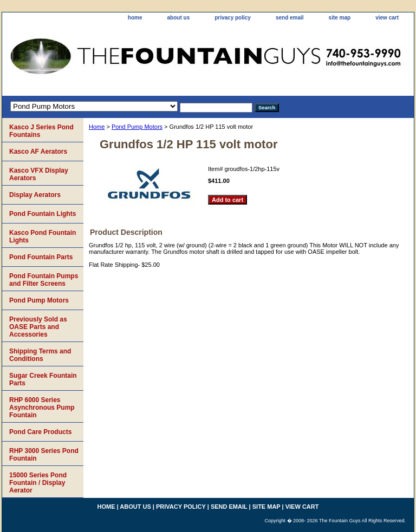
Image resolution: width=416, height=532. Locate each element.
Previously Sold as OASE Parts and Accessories (38, 327)
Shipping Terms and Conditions (40, 355)
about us (179, 18)
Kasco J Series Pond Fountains (41, 131)
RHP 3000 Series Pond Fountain (44, 455)
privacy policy (233, 18)
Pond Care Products (40, 432)
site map (340, 18)
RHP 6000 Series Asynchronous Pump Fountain (42, 408)
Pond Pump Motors (137, 127)
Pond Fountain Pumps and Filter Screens (44, 280)
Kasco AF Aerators (38, 152)
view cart (387, 18)
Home (97, 127)
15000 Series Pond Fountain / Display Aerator (38, 483)
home (135, 18)
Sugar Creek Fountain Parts (43, 379)
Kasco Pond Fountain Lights (43, 237)
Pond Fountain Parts (41, 257)
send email (290, 18)
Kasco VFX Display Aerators (39, 174)
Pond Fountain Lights (43, 214)
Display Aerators (35, 195)
